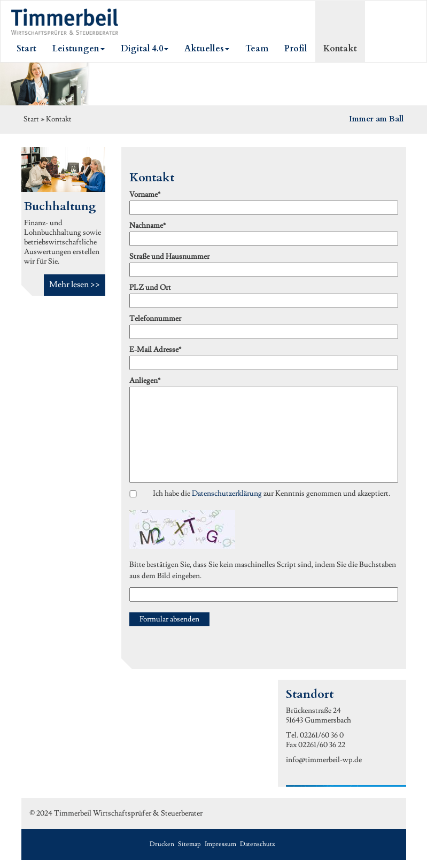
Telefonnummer (155, 319)
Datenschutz (257, 844)
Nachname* (147, 226)
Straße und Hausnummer (169, 257)
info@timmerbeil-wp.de (324, 760)
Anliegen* (145, 381)
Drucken (162, 844)
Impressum (220, 844)
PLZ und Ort (150, 288)
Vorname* (145, 195)
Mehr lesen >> (75, 285)
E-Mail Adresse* (155, 350)
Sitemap (189, 844)
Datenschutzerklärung (227, 494)
